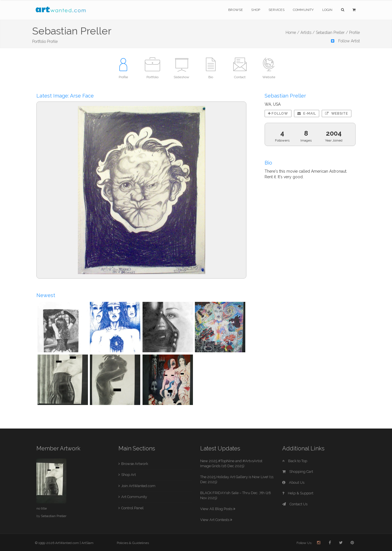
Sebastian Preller (54, 516)
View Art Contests (216, 520)
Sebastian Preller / (332, 33)
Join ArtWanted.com (138, 486)
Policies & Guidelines (133, 543)
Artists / (308, 33)
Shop (256, 10)
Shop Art (129, 475)
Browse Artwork (135, 464)
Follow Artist (345, 41)
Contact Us (295, 504)
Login (327, 10)
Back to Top (295, 461)
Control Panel (132, 508)
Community (303, 10)
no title (42, 508)
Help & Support (298, 493)
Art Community (134, 497)
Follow (278, 114)
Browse (235, 10)
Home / (292, 33)
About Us (293, 482)
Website (336, 114)
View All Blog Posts (218, 509)
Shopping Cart (298, 472)
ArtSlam (88, 543)
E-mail (307, 114)
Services (276, 10)
